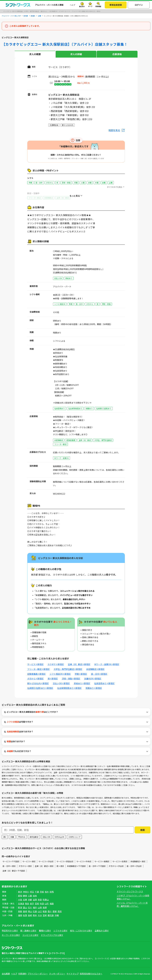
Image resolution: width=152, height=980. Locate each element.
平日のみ (22, 837)
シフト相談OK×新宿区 (60, 674)
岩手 (32, 904)
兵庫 (25, 900)
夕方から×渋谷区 (116, 866)
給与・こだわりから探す (81, 931)
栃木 (47, 892)
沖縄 (57, 915)
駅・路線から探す (28, 931)
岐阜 (35, 896)
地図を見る (114, 130)
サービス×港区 (29, 861)
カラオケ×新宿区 (56, 664)
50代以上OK (59, 837)
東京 (20, 892)
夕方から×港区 (25, 866)
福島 (52, 904)
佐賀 (25, 915)
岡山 (30, 911)
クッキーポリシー (57, 974)
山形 (47, 904)
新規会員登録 (116, 5)
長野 (45, 907)
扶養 (12, 837)
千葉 (37, 892)
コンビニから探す (30, 935)
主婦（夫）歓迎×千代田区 (14, 871)
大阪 (20, 900)
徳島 (45, 911)
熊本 (35, 915)
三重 (30, 896)
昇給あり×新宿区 (82, 683)
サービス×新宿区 (35, 664)
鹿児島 (51, 915)
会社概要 (6, 974)
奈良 (40, 900)
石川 (30, 907)
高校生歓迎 (34, 837)
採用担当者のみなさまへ (91, 974)
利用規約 (22, 974)
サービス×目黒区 (120, 861)
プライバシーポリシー (38, 974)
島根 (25, 911)
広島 (35, 911)
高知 (60, 911)
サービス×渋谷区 (46, 861)
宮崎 (45, 915)
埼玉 (32, 892)
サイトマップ (73, 974)
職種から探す (45, 931)
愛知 (20, 896)
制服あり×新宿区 (94, 688)
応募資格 (117, 54)
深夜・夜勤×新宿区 (71, 679)
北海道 (21, 904)
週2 (5, 837)
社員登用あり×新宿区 (104, 683)
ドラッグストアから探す (52, 935)
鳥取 (20, 911)
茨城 (42, 892)
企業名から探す (102, 931)
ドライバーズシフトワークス (130, 891)
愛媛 (55, 911)
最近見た (82, 6)
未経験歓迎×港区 (138, 861)
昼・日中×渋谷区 (134, 866)
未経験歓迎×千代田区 (76, 866)
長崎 (30, 915)
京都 (30, 900)
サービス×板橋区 (102, 861)
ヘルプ (72, 5)
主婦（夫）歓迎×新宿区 (79, 664)
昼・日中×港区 (9, 866)
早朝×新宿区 (81, 674)
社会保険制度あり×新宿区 (69, 688)
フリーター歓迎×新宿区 (38, 669)
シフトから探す (61, 931)
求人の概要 (35, 54)
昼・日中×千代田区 (97, 866)
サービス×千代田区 (11, 861)
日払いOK (46, 837)
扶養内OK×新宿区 (93, 679)
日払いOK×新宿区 (61, 683)
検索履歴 (98, 6)
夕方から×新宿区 (35, 679)
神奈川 (26, 892)
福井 (35, 907)
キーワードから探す (11, 935)
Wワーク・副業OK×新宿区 (107, 664)
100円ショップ (74, 837)
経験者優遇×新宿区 (36, 674)
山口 (40, 911)
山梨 (40, 907)
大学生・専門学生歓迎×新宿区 (68, 669)
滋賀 (35, 900)
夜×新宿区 (53, 679)
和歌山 (46, 900)
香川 (50, 911)
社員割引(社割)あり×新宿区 (40, 688)
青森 (27, 904)
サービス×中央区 (84, 861)
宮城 (37, 904)
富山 (25, 907)
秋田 (42, 904)
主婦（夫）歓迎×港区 (44, 866)
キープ (90, 6)
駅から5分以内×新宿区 (38, 683)
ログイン (139, 5)
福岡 (20, 915)
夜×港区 (60, 866)
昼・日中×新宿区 (99, 674)
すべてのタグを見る (115, 187)
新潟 (20, 907)
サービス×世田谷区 (65, 861)
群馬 (52, 892)
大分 (40, 915)
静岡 (25, 896)
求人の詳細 (76, 54)
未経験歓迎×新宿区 (95, 669)
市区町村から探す (10, 931)
